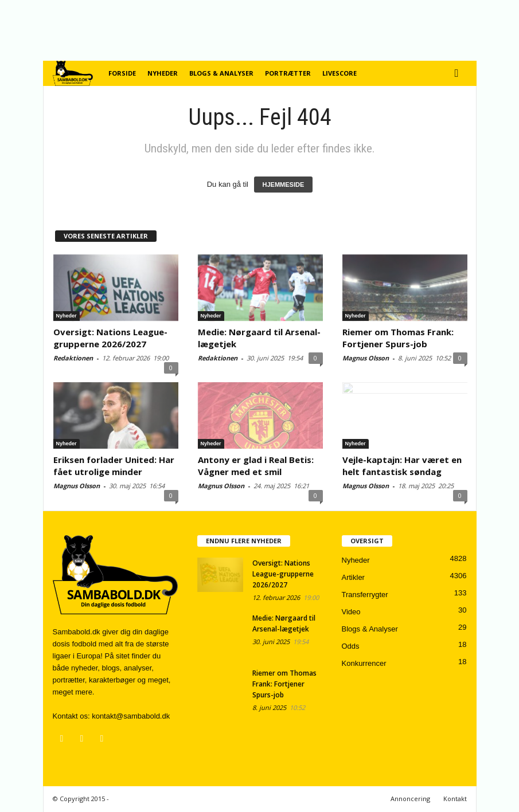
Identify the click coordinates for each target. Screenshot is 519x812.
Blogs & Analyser (221, 73)
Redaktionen (73, 358)
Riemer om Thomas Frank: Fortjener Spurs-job (398, 338)
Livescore (340, 73)
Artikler (353, 577)
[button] (459, 73)
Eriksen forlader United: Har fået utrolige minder (114, 466)
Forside (122, 73)
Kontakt (455, 799)
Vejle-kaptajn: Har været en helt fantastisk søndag (402, 466)
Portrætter (288, 73)
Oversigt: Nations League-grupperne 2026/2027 (110, 338)
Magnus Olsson (366, 358)
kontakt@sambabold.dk (131, 716)
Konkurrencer (364, 663)
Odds (351, 646)
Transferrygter (365, 595)
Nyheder (163, 73)
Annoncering (410, 799)
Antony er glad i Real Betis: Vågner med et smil (256, 466)
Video (351, 612)
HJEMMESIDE (284, 185)
